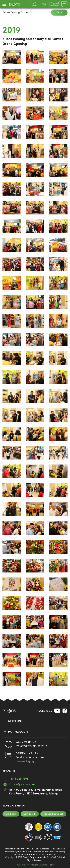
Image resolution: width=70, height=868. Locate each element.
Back (59, 12)
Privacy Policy (22, 865)
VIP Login (11, 814)
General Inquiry (25, 761)
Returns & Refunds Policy (43, 865)
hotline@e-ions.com (22, 784)
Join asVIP (44, 4)
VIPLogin (34, 4)
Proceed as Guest (53, 814)
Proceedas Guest (55, 4)
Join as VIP (30, 814)
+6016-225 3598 (19, 779)
